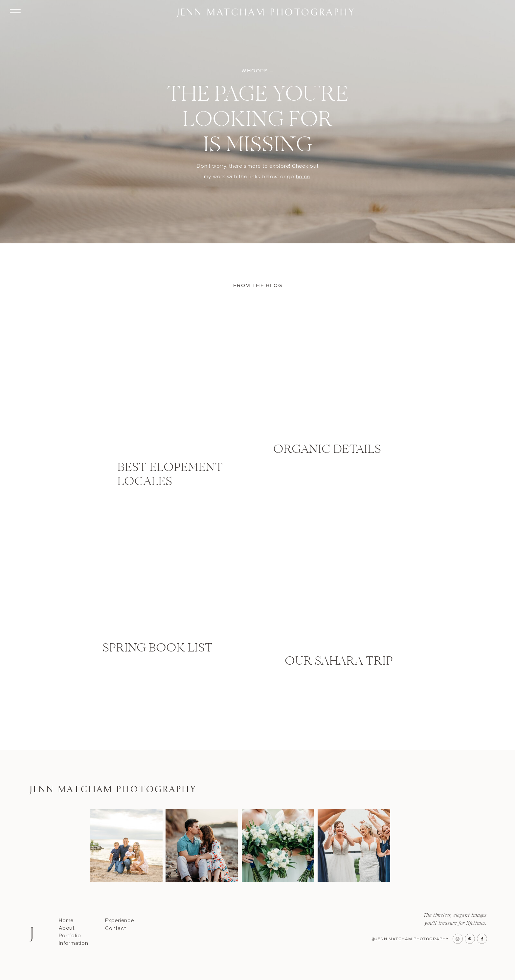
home (303, 177)
